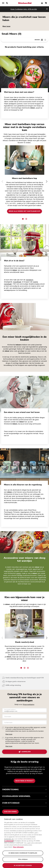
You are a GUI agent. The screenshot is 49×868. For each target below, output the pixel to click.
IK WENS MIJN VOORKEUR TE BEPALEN (23, 853)
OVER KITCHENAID (24, 803)
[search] (7, 3)
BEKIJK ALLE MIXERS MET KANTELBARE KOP (24, 211)
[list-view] (45, 40)
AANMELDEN (24, 752)
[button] (2, 181)
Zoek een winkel (10, 812)
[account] (42, 3)
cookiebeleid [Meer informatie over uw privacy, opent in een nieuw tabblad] (9, 841)
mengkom (30, 280)
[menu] (3, 3)
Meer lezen (6, 26)
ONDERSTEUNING (24, 790)
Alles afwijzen (23, 859)
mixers (19, 573)
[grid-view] (42, 40)
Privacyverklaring (29, 705)
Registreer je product (24, 781)
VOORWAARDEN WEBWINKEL (24, 796)
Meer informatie (18, 847)
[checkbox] (3, 728)
